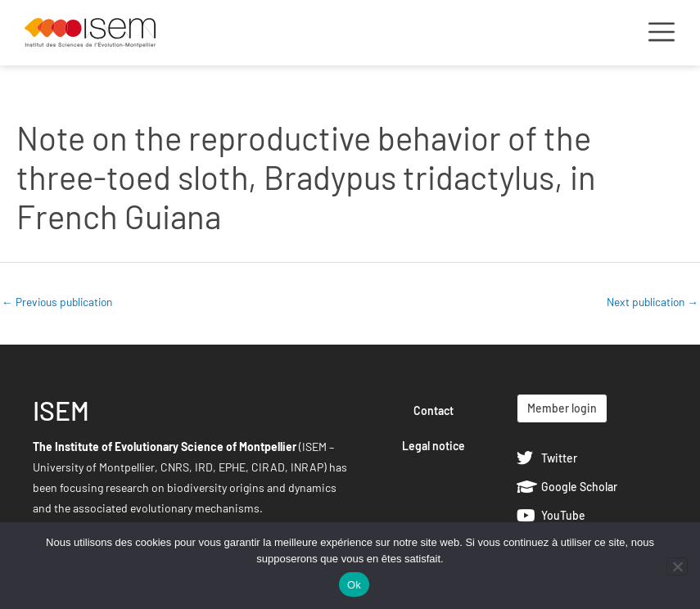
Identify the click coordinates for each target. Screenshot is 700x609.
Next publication (653, 302)
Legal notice (434, 446)
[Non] (677, 566)
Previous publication (57, 302)
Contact (434, 411)
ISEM (61, 410)
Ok (354, 585)
